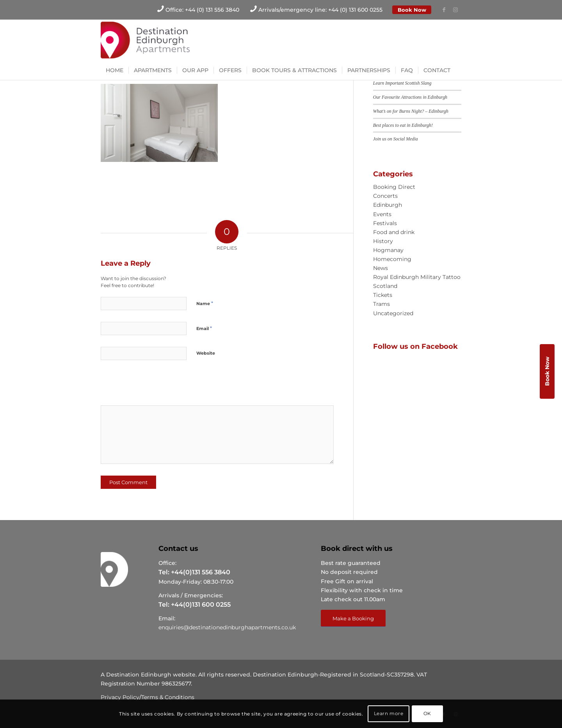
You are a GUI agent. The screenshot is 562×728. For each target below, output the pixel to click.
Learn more (389, 713)
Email (204, 328)
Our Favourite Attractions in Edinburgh (410, 97)
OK (427, 713)
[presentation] (154, 385)
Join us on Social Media (396, 139)
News (381, 268)
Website (206, 353)
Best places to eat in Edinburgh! (403, 125)
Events (382, 214)
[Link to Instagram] (455, 10)
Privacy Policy (120, 697)
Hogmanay (388, 250)
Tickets (383, 295)
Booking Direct (394, 187)
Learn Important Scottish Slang (402, 83)
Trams (381, 304)
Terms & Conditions (168, 697)
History (383, 241)
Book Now (412, 10)
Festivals (385, 223)
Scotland (385, 286)
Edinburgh (388, 205)
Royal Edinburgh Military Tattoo (417, 277)
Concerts (385, 196)
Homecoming (392, 259)
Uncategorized (393, 313)
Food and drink (394, 232)
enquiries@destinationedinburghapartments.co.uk (227, 627)
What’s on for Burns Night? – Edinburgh (411, 111)
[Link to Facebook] (444, 10)
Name (205, 303)
